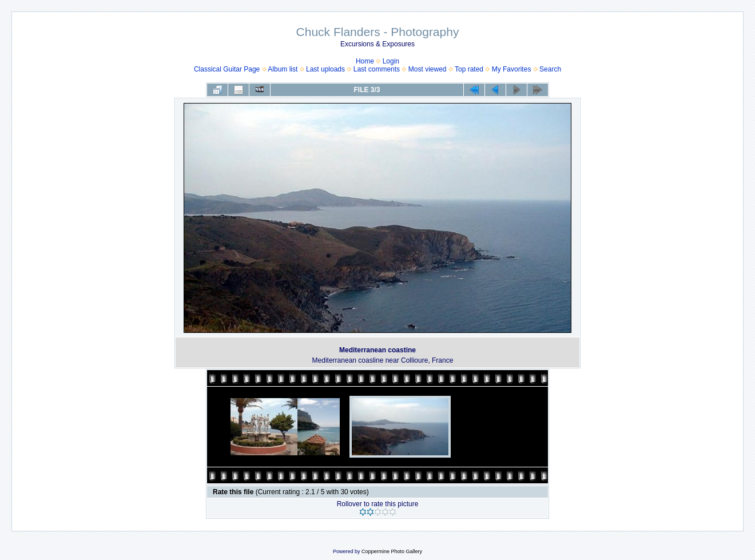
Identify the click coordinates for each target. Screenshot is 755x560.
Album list (283, 69)
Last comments (377, 69)
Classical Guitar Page (227, 69)
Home (365, 61)
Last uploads (325, 69)
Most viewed (428, 69)
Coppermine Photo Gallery (392, 551)
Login (391, 61)
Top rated (469, 69)
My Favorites (512, 69)
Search (550, 69)
